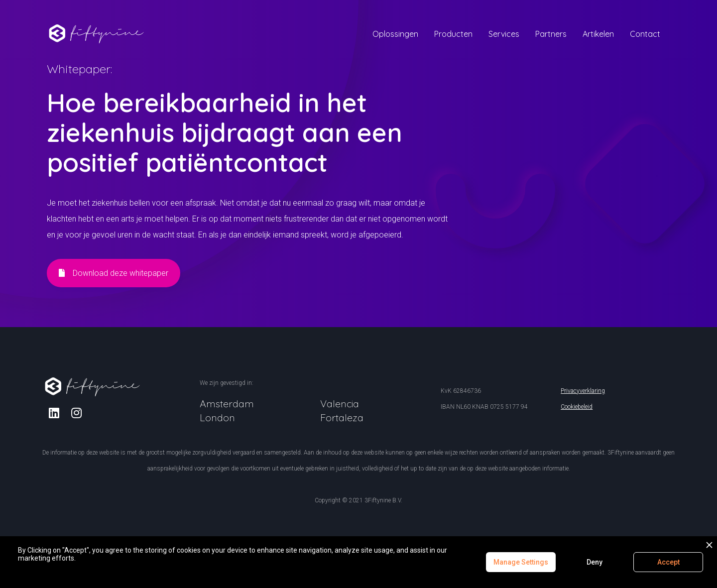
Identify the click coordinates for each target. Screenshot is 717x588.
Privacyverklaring (583, 391)
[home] (97, 32)
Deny (595, 562)
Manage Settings (521, 562)
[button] (395, 34)
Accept (668, 562)
